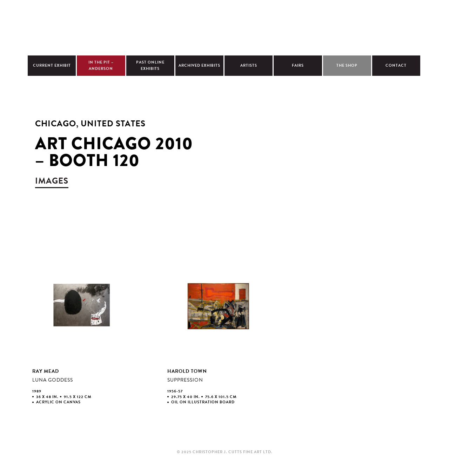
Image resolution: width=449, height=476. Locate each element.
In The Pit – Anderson (101, 65)
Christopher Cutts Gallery (224, 27)
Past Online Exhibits (150, 65)
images (52, 181)
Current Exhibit (52, 65)
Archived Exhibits (199, 65)
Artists (249, 65)
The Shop (347, 65)
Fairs (298, 65)
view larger (82, 334)
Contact (396, 65)
